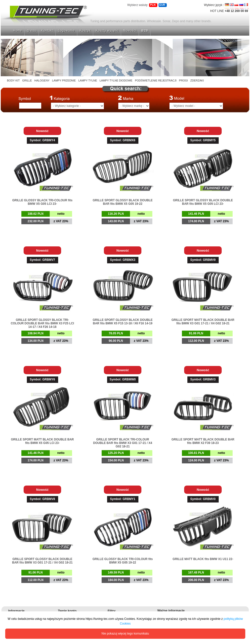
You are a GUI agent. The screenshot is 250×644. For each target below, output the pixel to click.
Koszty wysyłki (107, 31)
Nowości (130, 31)
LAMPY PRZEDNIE (64, 80)
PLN (153, 5)
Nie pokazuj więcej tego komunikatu (125, 634)
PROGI (183, 80)
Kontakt (47, 31)
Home (18, 31)
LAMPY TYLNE (88, 80)
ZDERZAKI (197, 80)
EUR (162, 5)
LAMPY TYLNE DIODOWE (116, 80)
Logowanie (66, 31)
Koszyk (85, 31)
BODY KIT (13, 80)
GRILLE (27, 80)
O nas (32, 31)
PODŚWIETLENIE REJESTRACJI (156, 80)
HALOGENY (42, 80)
